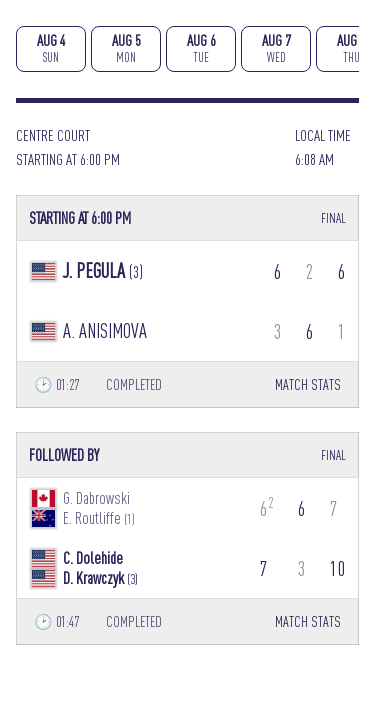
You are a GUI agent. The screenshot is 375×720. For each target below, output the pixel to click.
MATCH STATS (308, 384)
